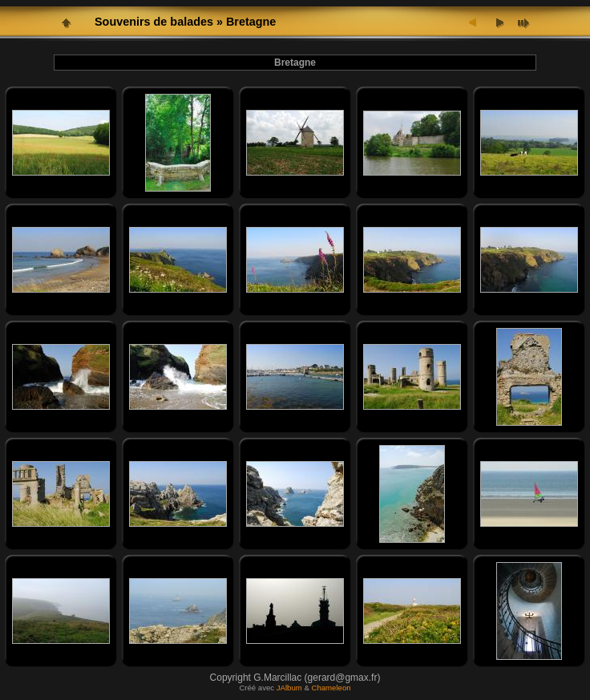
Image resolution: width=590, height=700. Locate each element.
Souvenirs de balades (154, 22)
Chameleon (331, 688)
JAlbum (289, 688)
